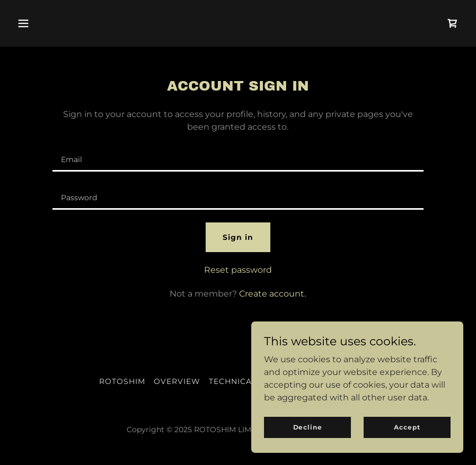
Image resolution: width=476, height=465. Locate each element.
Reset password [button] (238, 270)
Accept (407, 427)
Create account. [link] (272, 294)
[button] (23, 23)
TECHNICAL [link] (233, 381)
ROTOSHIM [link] (122, 381)
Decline (308, 427)
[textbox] (238, 159)
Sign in (238, 237)
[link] (453, 23)
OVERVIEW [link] (177, 381)
